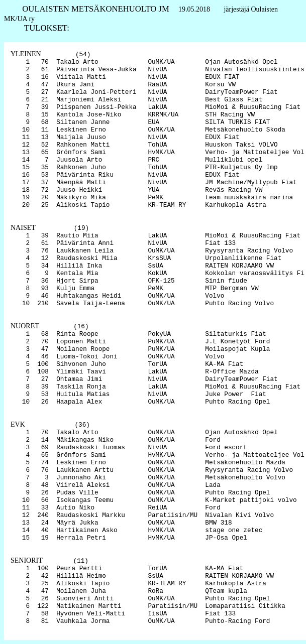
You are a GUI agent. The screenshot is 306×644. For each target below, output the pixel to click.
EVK (18, 424)
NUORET (25, 326)
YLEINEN (26, 54)
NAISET (23, 228)
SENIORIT (27, 560)
